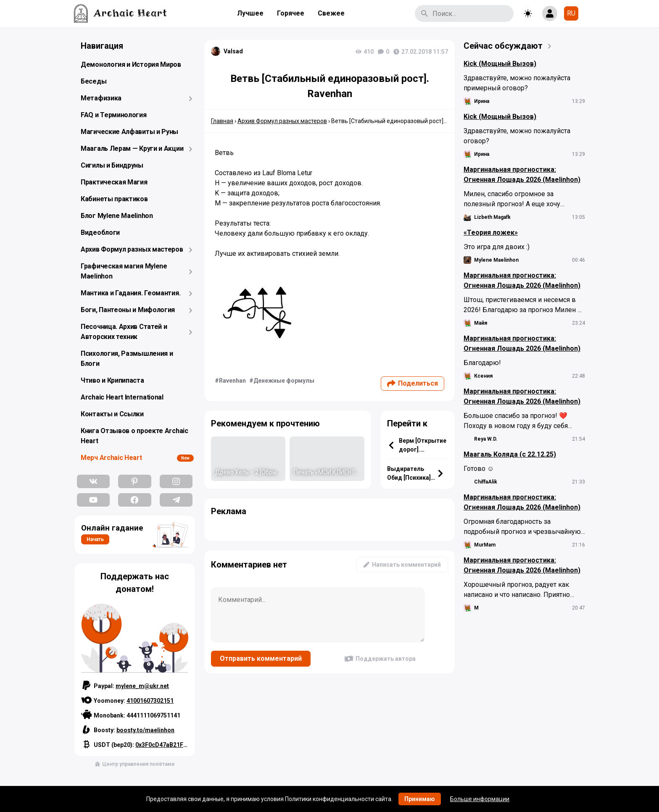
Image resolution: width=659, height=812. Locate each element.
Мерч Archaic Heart (111, 458)
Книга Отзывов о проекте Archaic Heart (134, 436)
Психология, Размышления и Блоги (127, 359)
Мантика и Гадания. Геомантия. (130, 293)
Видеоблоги (100, 233)
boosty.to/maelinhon (145, 730)
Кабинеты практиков (114, 199)
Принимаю (420, 799)
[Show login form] (550, 13)
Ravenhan (232, 381)
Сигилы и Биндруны (112, 165)
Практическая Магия (114, 182)
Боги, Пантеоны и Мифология (128, 310)
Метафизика (101, 98)
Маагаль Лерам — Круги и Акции (132, 148)
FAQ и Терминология (114, 115)
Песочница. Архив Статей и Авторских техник (124, 332)
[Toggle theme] (528, 13)
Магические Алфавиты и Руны (129, 132)
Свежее (331, 13)
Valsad (233, 51)
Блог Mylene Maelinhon (117, 216)
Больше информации (480, 799)
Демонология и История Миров (131, 64)
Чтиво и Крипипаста (112, 380)
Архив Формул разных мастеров (132, 249)
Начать (95, 539)
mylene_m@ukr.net (142, 686)
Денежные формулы (284, 381)
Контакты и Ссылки (112, 414)
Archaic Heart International (122, 397)
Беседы (94, 81)
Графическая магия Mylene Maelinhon (124, 271)
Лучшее (250, 13)
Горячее (291, 13)
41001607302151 (150, 701)
